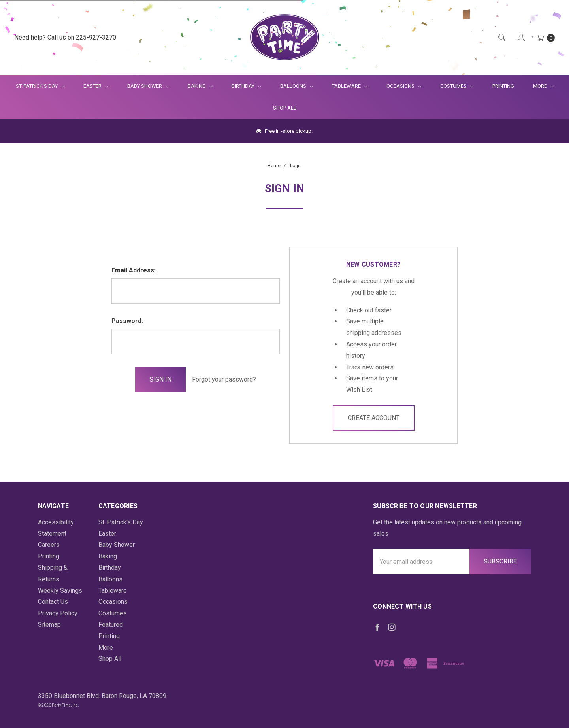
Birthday (246, 86)
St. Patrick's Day (40, 86)
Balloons (297, 86)
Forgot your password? (224, 379)
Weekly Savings (60, 591)
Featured (111, 625)
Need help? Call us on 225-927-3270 (65, 37)
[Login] (521, 38)
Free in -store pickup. (284, 131)
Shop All (285, 108)
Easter (96, 86)
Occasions (404, 86)
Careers (49, 545)
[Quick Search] (501, 38)
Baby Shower (148, 86)
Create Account (374, 418)
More (539, 86)
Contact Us (53, 602)
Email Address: (134, 270)
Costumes (457, 86)
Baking (200, 86)
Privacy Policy (58, 613)
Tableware (350, 86)
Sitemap (49, 625)
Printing (503, 86)
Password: (127, 321)
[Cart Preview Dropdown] (545, 38)
